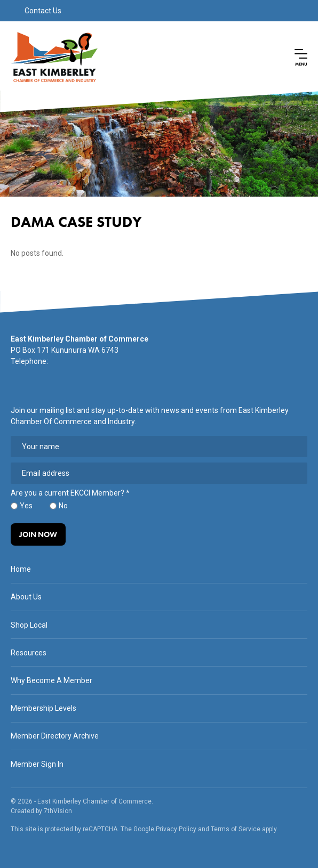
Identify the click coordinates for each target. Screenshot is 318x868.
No (63, 506)
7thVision (58, 811)
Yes (26, 506)
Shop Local (29, 625)
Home (21, 569)
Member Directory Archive (55, 736)
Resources (29, 653)
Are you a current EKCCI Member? (70, 493)
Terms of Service (236, 829)
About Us (26, 597)
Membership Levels (43, 708)
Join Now (38, 534)
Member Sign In (37, 764)
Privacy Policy (176, 829)
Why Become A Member (51, 680)
